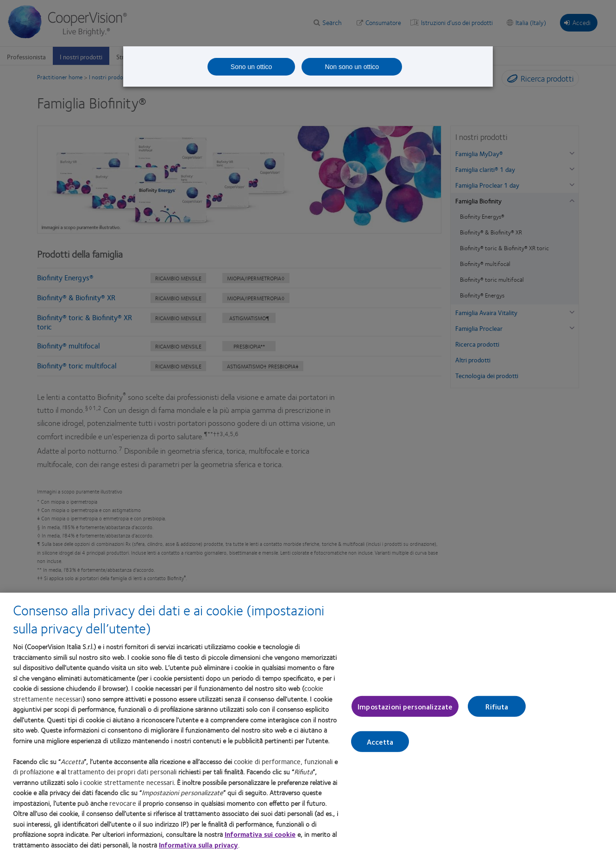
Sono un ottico (251, 67)
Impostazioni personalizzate (405, 706)
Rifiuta (497, 706)
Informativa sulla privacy (198, 845)
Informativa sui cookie (260, 834)
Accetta (380, 742)
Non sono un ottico (352, 67)
